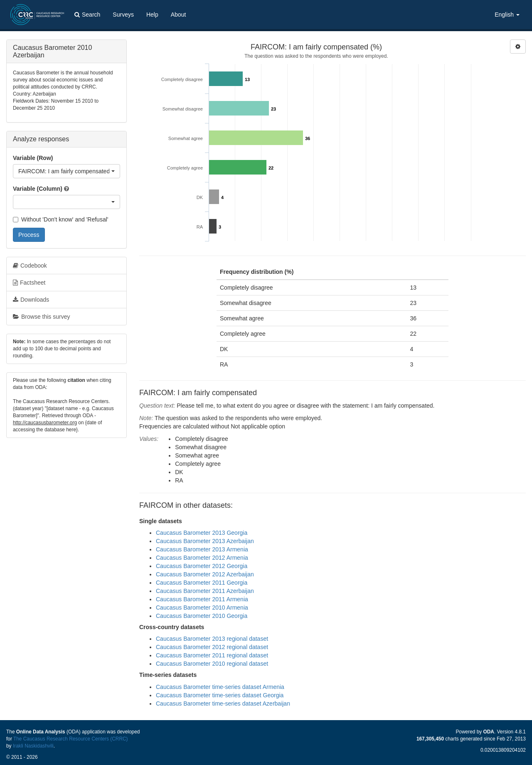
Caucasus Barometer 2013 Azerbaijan (205, 541)
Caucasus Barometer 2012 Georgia (202, 566)
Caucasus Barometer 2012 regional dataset (212, 647)
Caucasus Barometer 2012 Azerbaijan (205, 574)
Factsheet (29, 283)
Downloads (31, 300)
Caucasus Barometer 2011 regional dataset (212, 655)
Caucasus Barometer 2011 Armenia (202, 599)
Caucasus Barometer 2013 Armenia (202, 549)
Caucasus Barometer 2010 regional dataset (212, 664)
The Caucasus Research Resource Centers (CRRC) (71, 739)
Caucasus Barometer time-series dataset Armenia (220, 687)
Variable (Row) (33, 158)
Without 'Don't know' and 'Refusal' (60, 219)
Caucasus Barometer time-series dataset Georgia (220, 695)
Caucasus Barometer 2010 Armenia (202, 608)
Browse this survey (41, 317)
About (179, 15)
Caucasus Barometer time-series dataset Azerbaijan (223, 704)
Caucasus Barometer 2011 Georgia (202, 583)
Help (152, 15)
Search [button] (87, 15)
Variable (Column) (38, 189)
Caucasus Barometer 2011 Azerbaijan (205, 591)
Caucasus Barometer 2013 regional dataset (212, 639)
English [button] (507, 15)
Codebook (30, 266)
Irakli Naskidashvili (33, 746)
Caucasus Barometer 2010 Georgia (202, 616)
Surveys (123, 15)
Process (29, 235)
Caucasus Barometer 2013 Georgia (202, 533)
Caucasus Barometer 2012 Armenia (202, 558)
